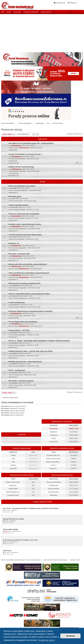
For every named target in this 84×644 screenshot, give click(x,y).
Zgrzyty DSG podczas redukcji (13, 519)
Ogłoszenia (13, 150)
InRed (54, 438)
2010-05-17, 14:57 (33, 345)
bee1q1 (14, 237)
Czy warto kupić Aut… (54, 455)
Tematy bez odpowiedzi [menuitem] (31, 12)
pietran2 (6, 542)
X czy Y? (54, 465)
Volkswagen (13, 521)
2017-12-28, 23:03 (33, 171)
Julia (13, 462)
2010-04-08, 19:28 (30, 375)
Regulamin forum (16, 531)
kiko (21, 258)
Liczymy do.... (54, 468)
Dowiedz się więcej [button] (46, 640)
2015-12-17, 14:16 (33, 210)
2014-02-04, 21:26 (36, 148)
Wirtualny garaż (15, 196)
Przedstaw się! (54, 485)
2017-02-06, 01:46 (30, 201)
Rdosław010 (24, 190)
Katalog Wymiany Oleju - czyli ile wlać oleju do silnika (30, 351)
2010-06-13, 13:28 (33, 335)
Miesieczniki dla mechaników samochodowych (28, 264)
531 (71, 438)
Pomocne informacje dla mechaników (24, 214)
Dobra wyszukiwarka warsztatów (22, 186)
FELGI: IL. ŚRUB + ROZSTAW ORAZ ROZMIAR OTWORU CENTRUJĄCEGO (39, 341)
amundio (15, 207)
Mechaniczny (17, 146)
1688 (70, 429)
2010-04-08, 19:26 (30, 385)
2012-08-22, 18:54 (30, 258)
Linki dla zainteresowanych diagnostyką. (25, 235)
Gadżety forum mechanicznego (21, 167)
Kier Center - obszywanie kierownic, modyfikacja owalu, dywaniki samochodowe (31, 508)
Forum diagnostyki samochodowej (23, 322)
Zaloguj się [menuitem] (72, 3)
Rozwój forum (14, 173)
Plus (21, 375)
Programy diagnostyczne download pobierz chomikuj (30, 311)
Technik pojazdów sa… (13, 492)
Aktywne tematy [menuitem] (46, 12)
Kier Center (7, 510)
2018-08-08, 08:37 (35, 190)
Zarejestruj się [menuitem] (59, 3)
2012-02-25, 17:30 (34, 298)
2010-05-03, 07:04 (33, 356)
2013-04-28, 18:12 (34, 248)
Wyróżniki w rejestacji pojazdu (21, 381)
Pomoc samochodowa (54, 482)
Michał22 (23, 335)
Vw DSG (6, 521)
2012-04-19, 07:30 (36, 277)
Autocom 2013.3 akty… (54, 459)
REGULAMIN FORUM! (10, 530)
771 (71, 432)
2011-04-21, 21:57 (36, 326)
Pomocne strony (12, 130)
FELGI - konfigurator (17, 370)
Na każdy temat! (54, 492)
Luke (13, 459)
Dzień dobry (7, 551)
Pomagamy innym (13, 495)
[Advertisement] (42, 32)
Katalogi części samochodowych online (25, 224)
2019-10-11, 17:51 (33, 159)
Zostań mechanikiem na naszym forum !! (25, 154)
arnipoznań (16, 286)
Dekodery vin (14, 243)
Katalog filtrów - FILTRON (19, 330)
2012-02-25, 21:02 (34, 288)
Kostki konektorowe (17, 302)
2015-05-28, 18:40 (34, 229)
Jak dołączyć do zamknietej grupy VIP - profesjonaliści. (31, 143)
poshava (23, 159)
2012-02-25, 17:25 (34, 307)
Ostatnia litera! (13, 489)
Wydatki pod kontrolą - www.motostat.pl (25, 362)
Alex (13, 199)
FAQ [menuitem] (3, 12)
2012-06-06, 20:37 (36, 269)
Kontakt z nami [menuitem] (75, 560)
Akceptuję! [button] (70, 636)
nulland (13, 455)
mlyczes (13, 465)
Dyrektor (15, 333)
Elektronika (54, 495)
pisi (21, 316)
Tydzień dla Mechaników (18, 205)
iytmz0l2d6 (13, 468)
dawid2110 (54, 432)
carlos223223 (54, 442)
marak (14, 188)
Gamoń (22, 218)
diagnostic (23, 248)
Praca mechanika (54, 489)
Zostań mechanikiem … (54, 462)
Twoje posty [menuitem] (17, 12)
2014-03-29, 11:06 (32, 239)
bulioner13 (23, 229)
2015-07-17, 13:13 (32, 218)
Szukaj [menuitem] (9, 12)
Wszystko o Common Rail (19, 254)
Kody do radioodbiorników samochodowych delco (29, 294)
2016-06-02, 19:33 (29, 316)
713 (71, 435)
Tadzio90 (23, 171)
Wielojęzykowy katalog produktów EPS (24, 283)
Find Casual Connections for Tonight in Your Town (20, 540)
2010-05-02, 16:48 (33, 366)
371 (71, 442)
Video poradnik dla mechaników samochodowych (29, 273)
